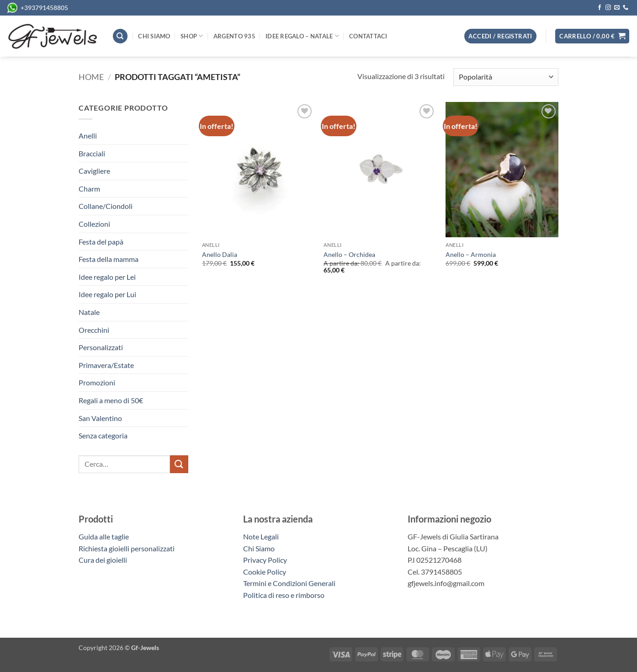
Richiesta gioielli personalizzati (127, 548)
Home (91, 77)
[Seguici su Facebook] (600, 8)
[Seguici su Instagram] (608, 8)
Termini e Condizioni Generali (289, 583)
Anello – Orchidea (349, 254)
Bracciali (92, 153)
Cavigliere (94, 171)
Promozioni (97, 382)
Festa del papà (101, 242)
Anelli (88, 136)
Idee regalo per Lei (107, 277)
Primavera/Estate (106, 365)
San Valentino (100, 418)
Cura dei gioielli (103, 560)
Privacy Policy (265, 560)
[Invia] (179, 464)
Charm (89, 189)
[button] (592, 36)
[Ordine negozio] (506, 77)
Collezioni (94, 224)
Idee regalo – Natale (302, 36)
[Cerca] (120, 36)
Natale (89, 312)
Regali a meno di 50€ (111, 400)
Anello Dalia (220, 254)
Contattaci (368, 36)
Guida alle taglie (105, 536)
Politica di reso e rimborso (284, 595)
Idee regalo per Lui (107, 294)
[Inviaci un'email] (617, 8)
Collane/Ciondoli (106, 206)
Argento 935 (234, 36)
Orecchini (94, 330)
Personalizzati (101, 347)
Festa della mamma (109, 259)
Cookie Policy (265, 572)
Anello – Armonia (471, 254)
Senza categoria (103, 435)
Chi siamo (154, 36)
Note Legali (261, 536)
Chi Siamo (259, 548)
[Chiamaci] (626, 8)
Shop (192, 36)
